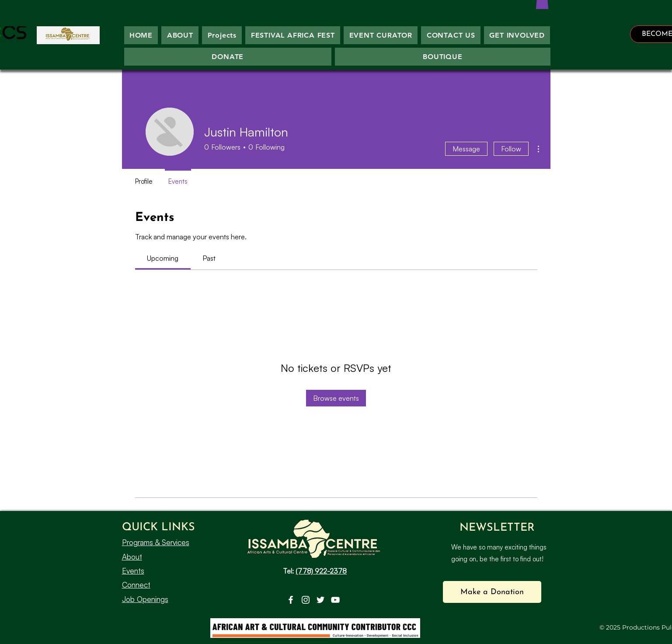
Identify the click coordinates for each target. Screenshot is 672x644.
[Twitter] (320, 600)
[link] (163, 258)
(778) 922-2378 (321, 571)
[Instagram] (306, 600)
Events (133, 571)
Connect (136, 585)
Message (466, 149)
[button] (492, 592)
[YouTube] (335, 600)
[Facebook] (291, 600)
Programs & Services (156, 542)
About (132, 557)
